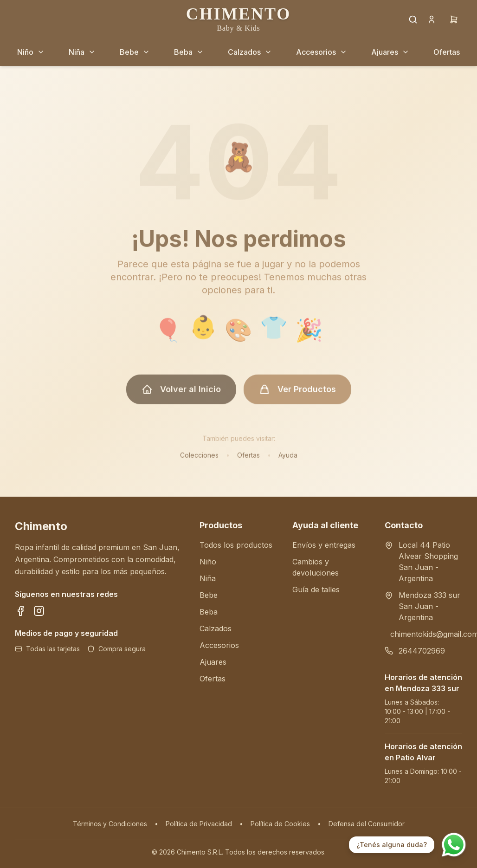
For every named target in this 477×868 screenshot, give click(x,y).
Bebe (209, 595)
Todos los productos (236, 545)
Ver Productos (297, 394)
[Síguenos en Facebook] (20, 611)
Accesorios (219, 645)
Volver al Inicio (181, 394)
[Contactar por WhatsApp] (454, 845)
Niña (208, 578)
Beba (209, 612)
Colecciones (199, 459)
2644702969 (422, 651)
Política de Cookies (280, 824)
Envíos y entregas (324, 545)
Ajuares (213, 662)
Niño (208, 562)
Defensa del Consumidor (367, 824)
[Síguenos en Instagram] (39, 611)
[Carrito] (454, 19)
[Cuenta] (432, 19)
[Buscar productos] (413, 19)
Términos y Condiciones (110, 824)
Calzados (216, 628)
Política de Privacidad (199, 824)
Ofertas (248, 459)
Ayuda (288, 459)
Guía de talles (316, 589)
